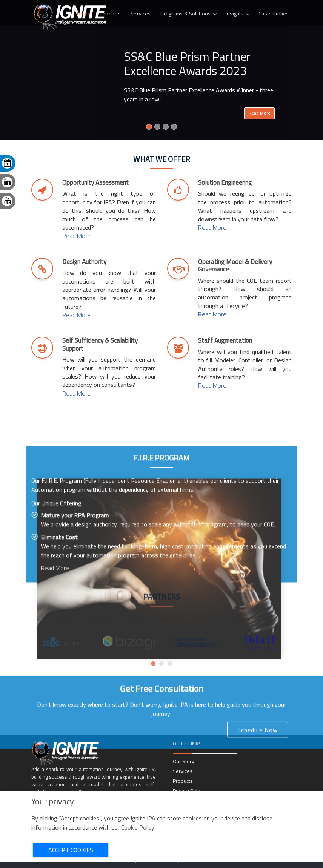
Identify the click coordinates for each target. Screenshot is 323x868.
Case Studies (274, 14)
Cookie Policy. (138, 827)
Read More (259, 113)
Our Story (184, 761)
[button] (153, 693)
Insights (235, 14)
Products (111, 14)
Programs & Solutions (185, 14)
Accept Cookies (71, 850)
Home (84, 14)
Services (141, 14)
